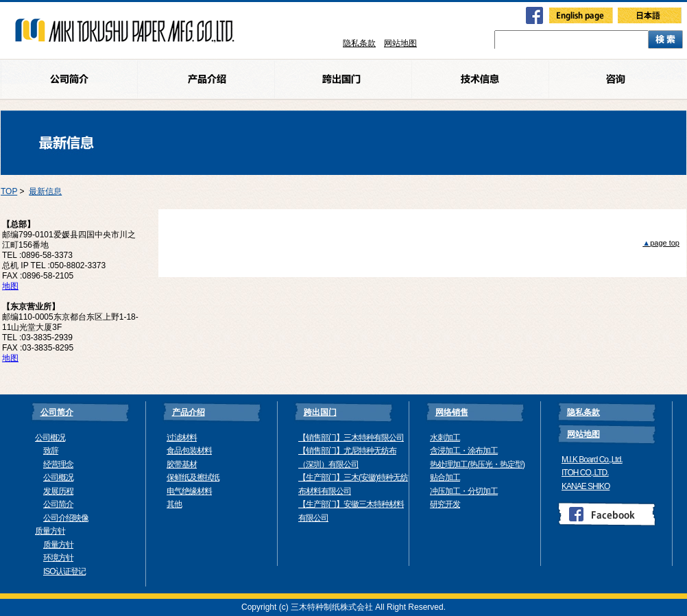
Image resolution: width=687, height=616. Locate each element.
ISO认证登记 (64, 571)
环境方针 (58, 558)
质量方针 (50, 531)
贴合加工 (445, 477)
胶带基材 (182, 464)
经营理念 (58, 464)
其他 (174, 504)
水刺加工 (445, 438)
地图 (10, 286)
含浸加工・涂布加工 (464, 451)
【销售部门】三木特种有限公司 (351, 438)
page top (661, 243)
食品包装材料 (189, 451)
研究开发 (445, 504)
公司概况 (50, 438)
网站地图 (400, 43)
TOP (9, 191)
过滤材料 (182, 438)
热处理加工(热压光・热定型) (477, 464)
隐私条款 (359, 43)
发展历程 (58, 491)
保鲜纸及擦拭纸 (193, 477)
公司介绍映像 (66, 518)
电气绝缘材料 (189, 491)
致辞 (51, 451)
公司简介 (58, 504)
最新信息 (45, 191)
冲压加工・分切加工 (464, 491)
